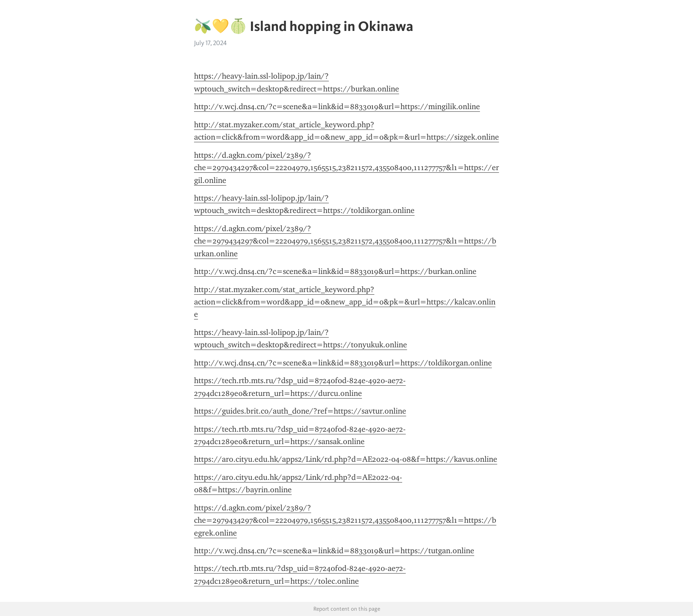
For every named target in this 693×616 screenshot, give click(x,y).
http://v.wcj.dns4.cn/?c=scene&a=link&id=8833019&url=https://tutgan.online (334, 551)
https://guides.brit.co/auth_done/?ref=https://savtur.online (300, 411)
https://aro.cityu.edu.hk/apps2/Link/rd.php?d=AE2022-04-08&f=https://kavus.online (346, 459)
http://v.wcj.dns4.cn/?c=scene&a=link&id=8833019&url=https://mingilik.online (337, 106)
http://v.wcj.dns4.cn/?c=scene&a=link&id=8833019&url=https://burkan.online (335, 271)
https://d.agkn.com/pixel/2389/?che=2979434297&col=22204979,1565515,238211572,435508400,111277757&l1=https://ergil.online (346, 168)
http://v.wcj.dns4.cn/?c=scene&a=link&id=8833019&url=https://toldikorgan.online (343, 363)
